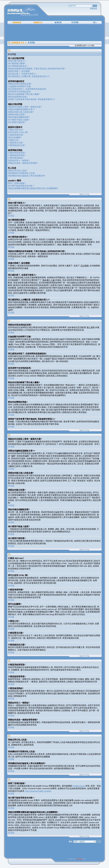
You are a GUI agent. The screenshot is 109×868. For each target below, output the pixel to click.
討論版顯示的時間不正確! (20, 86)
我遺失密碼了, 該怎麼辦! (19, 71)
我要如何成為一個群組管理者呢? (23, 163)
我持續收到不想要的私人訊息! (22, 173)
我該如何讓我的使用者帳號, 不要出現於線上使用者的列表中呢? (37, 69)
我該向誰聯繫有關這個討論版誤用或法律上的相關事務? (33, 188)
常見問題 (75, 22)
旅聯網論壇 (17, 22)
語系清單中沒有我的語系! (20, 92)
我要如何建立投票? (17, 114)
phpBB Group (79, 786)
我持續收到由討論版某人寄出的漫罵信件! (27, 176)
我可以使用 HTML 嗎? (18, 132)
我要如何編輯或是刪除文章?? (21, 109)
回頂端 (11, 216)
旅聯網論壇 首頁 (18, 43)
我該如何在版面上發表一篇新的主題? (25, 107)
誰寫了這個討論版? (17, 183)
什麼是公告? (14, 140)
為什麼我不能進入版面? (19, 120)
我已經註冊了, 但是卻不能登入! (22, 74)
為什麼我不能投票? (17, 122)
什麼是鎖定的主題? (17, 145)
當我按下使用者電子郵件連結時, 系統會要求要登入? (32, 99)
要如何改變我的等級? (18, 97)
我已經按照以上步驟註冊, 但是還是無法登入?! (29, 76)
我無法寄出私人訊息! (17, 170)
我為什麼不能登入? (17, 61)
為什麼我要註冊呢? (17, 63)
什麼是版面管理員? (17, 155)
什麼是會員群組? (16, 158)
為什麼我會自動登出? (18, 66)
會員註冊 (58, 22)
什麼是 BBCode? (16, 130)
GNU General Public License (38, 791)
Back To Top (84, 194)
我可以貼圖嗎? (15, 137)
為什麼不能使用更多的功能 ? (21, 186)
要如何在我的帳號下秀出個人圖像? (24, 94)
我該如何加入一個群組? (19, 160)
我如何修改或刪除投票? (19, 117)
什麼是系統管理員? (17, 153)
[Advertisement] (54, 33)
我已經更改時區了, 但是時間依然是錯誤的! (27, 89)
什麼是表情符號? (16, 135)
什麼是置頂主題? (16, 143)
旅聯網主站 (38, 22)
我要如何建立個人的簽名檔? (21, 112)
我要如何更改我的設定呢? (20, 84)
